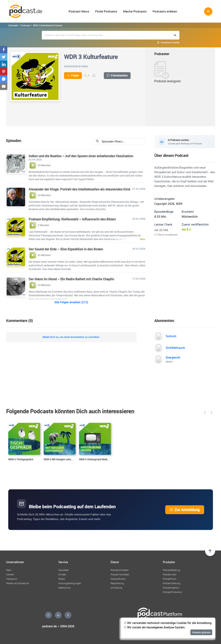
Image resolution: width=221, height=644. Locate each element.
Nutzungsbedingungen (70, 583)
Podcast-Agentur (171, 588)
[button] (205, 412)
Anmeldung (116, 588)
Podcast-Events (118, 579)
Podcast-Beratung (171, 570)
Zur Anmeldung (185, 510)
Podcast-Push (170, 579)
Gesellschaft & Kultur (76, 66)
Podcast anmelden (120, 570)
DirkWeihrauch (175, 348)
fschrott (171, 336)
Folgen (73, 75)
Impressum (12, 579)
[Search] (116, 141)
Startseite (13, 25)
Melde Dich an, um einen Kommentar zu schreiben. (71, 337)
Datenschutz (64, 588)
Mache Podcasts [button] (135, 11)
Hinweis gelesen (201, 632)
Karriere (10, 574)
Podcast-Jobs (170, 574)
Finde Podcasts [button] (106, 11)
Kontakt (62, 574)
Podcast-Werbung (172, 583)
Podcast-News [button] (79, 11)
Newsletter (64, 570)
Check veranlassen (166, 235)
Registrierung (117, 583)
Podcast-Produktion (172, 592)
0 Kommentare (117, 75)
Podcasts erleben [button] (165, 11)
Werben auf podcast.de (17, 583)
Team (9, 570)
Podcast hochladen (120, 574)
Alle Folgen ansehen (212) (71, 302)
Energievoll (173, 357)
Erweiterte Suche (170, 42)
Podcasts (25, 25)
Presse (62, 579)
